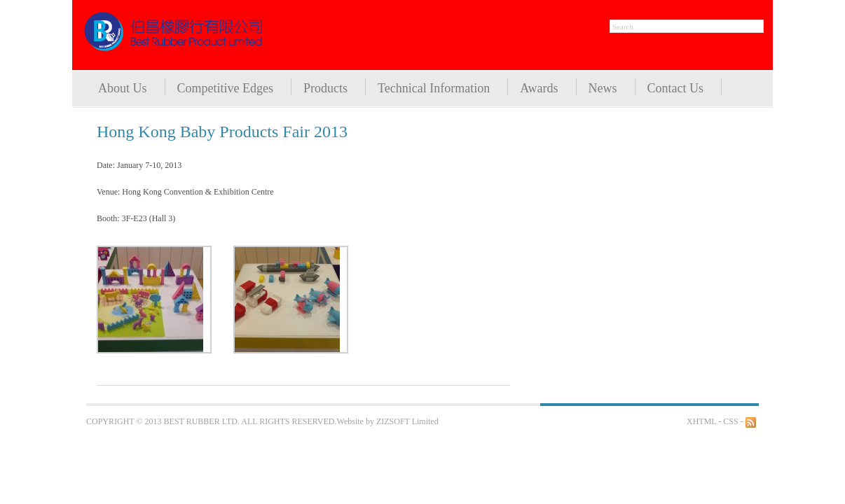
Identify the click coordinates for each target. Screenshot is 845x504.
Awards (539, 88)
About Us (123, 88)
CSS (730, 421)
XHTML (701, 421)
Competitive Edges (225, 88)
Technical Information (434, 88)
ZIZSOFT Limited (407, 421)
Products (325, 88)
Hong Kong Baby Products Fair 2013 (222, 132)
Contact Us (676, 88)
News (603, 88)
